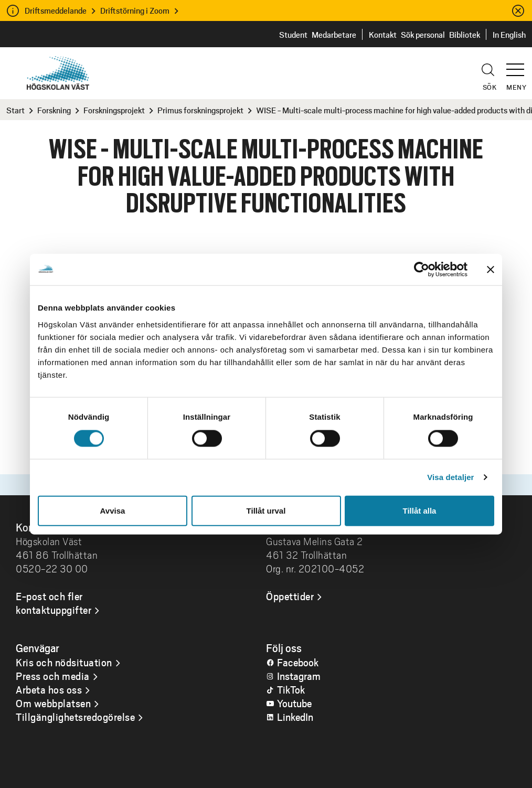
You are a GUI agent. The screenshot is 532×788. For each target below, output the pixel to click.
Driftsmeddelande (56, 10)
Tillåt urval (266, 510)
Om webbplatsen (53, 703)
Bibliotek (465, 34)
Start (15, 110)
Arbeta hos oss (49, 689)
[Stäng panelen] (491, 270)
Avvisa (113, 510)
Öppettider (290, 596)
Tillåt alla (420, 510)
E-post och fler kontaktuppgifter (54, 603)
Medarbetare (334, 34)
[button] (519, 65)
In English (509, 34)
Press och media (53, 676)
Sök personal (423, 34)
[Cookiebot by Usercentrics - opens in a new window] (422, 270)
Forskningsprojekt (114, 110)
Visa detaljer (450, 477)
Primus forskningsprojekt (200, 110)
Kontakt (383, 34)
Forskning (54, 110)
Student (293, 34)
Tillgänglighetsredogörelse (75, 717)
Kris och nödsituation (64, 662)
